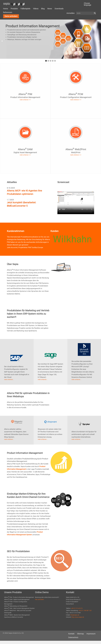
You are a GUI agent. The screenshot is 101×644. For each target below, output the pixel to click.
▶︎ (100, 41)
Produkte (14, 9)
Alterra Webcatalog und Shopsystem (16, 606)
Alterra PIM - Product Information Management (19, 597)
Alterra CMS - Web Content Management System (19, 608)
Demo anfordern (11, 16)
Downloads (59, 9)
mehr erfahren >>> (25, 100)
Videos (36, 9)
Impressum (91, 634)
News (50, 9)
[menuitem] (89, 4)
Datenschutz (73, 637)
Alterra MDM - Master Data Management (17, 615)
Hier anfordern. (40, 599)
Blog (43, 9)
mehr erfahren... (9, 380)
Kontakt (71, 634)
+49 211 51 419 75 (77, 608)
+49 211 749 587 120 (85, 610)
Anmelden (71, 13)
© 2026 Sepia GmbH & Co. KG (13, 633)
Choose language (87, 4)
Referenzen (8, 12)
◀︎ (3, 41)
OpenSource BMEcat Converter (14, 617)
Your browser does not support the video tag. (76, 200)
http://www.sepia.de (78, 617)
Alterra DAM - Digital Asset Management (17, 599)
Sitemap (80, 634)
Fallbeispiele (25, 9)
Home (5, 9)
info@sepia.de (75, 615)
